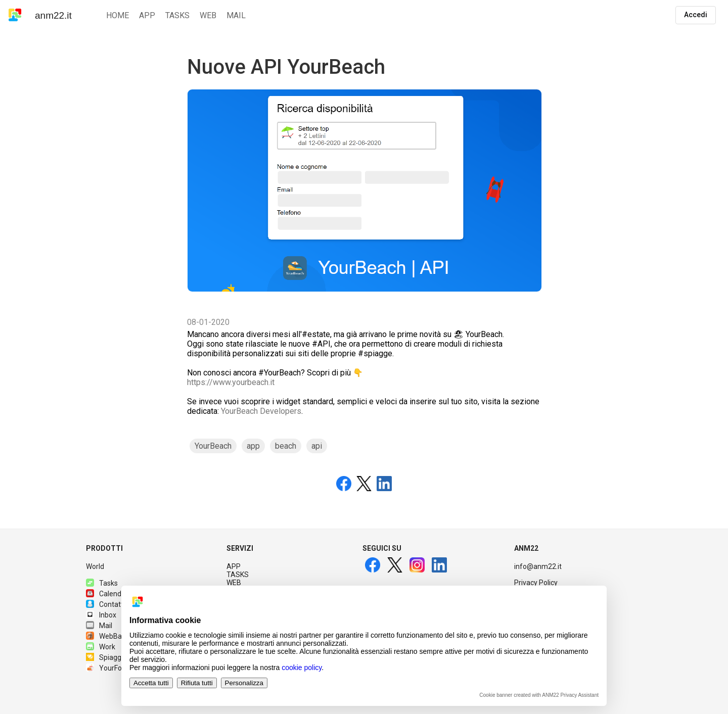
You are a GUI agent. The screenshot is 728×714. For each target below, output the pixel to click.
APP (234, 566)
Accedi (696, 15)
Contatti (105, 604)
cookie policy (302, 668)
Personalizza (244, 683)
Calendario (110, 594)
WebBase (108, 636)
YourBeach (213, 446)
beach (286, 446)
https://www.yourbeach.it (231, 382)
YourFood (108, 668)
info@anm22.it (538, 566)
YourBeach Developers (261, 411)
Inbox (101, 615)
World (95, 566)
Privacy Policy (536, 583)
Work (101, 647)
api (317, 446)
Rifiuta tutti (197, 683)
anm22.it (53, 15)
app (253, 446)
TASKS (238, 575)
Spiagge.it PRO (116, 657)
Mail (99, 626)
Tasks (102, 583)
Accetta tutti (151, 683)
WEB (234, 583)
